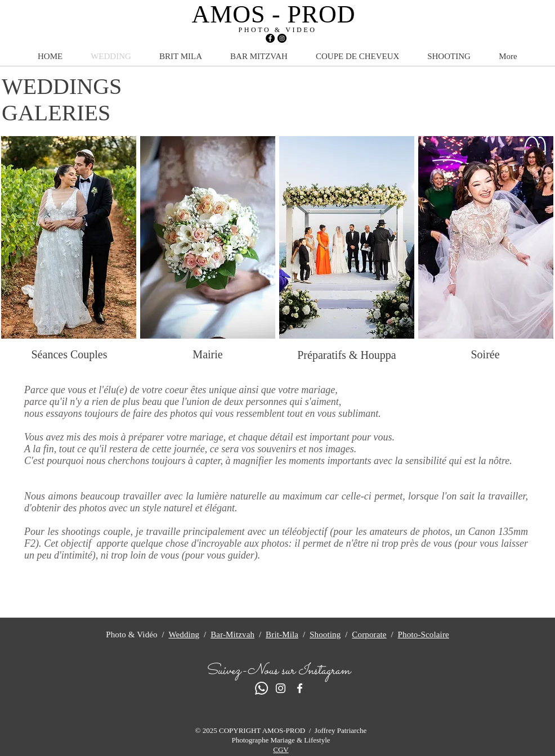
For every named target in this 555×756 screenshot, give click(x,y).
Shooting (325, 634)
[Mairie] (208, 354)
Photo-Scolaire (424, 634)
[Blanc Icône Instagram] (281, 688)
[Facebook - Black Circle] (270, 38)
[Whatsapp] (261, 688)
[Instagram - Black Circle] (282, 38)
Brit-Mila (282, 634)
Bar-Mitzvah (232, 634)
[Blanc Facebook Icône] (300, 688)
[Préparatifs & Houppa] (347, 355)
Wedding (184, 634)
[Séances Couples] (69, 354)
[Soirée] (485, 354)
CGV (281, 750)
